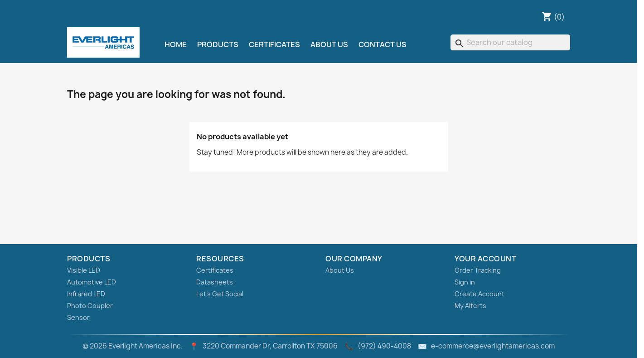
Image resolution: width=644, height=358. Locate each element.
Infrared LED (86, 294)
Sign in (465, 282)
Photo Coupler (90, 306)
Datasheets (215, 282)
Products (218, 44)
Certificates (274, 44)
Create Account (479, 294)
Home (176, 44)
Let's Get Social (220, 294)
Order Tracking (478, 270)
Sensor (78, 317)
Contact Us (383, 44)
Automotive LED (92, 282)
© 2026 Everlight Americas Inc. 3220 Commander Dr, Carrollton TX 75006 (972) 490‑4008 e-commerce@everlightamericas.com (319, 346)
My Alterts (470, 306)
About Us (329, 44)
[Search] (510, 42)
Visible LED (84, 270)
